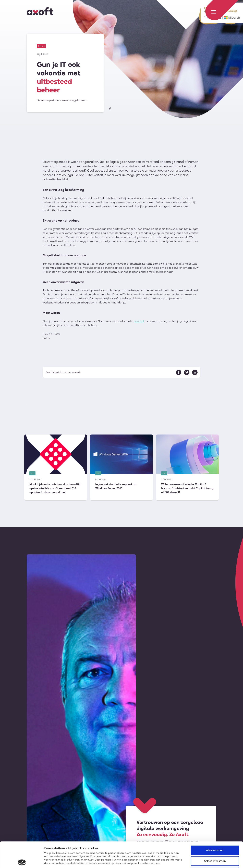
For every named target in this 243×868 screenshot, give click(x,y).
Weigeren (215, 846)
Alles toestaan (215, 825)
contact (139, 322)
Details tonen (184, 861)
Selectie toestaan (215, 835)
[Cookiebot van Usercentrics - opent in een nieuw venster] (22, 861)
